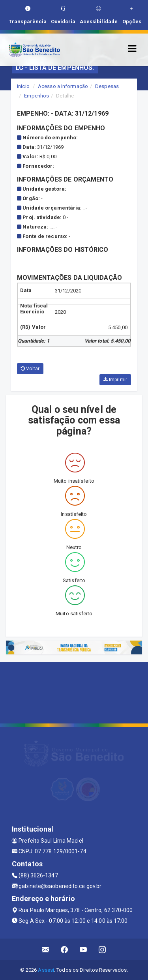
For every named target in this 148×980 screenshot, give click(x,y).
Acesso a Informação (63, 86)
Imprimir (115, 380)
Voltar (30, 369)
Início (23, 86)
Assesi (46, 970)
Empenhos (37, 96)
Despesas (107, 86)
